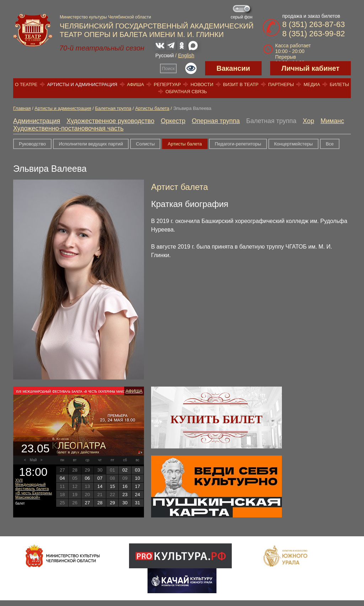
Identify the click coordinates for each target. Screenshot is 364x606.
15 (112, 486)
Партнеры (281, 84)
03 (138, 470)
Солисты (145, 144)
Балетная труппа (113, 108)
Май (33, 460)
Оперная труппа (216, 121)
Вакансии (233, 68)
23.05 (35, 448)
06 (87, 478)
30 (125, 503)
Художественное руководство (110, 121)
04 (62, 478)
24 (138, 495)
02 (125, 470)
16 (125, 486)
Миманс (332, 121)
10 (138, 478)
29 (112, 503)
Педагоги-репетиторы (238, 144)
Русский (165, 55)
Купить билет (217, 419)
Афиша (135, 84)
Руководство (32, 144)
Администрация (37, 121)
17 (138, 486)
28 (100, 503)
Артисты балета (152, 108)
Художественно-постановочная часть (68, 128)
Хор (309, 121)
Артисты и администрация (82, 84)
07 (100, 478)
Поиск (168, 68)
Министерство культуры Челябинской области (105, 17)
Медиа (312, 84)
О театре (26, 84)
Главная (22, 108)
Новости (202, 84)
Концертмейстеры (293, 144)
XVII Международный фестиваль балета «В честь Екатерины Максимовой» (34, 489)
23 (125, 495)
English (186, 55)
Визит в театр (241, 84)
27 (87, 503)
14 (100, 486)
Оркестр (173, 121)
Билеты (340, 84)
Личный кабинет (311, 68)
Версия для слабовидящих (191, 68)
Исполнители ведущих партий (91, 144)
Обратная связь (186, 92)
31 (138, 503)
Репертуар (167, 84)
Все (330, 144)
